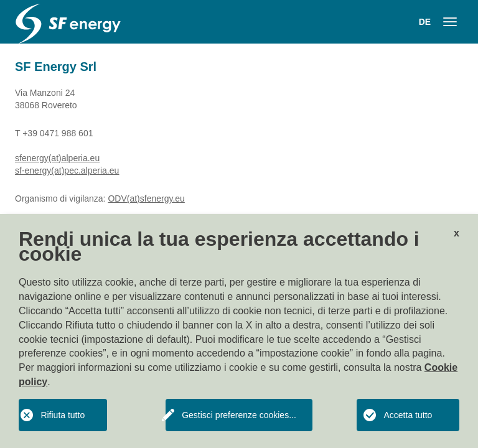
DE (425, 22)
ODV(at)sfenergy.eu (146, 198)
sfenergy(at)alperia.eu (57, 158)
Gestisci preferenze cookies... (239, 415)
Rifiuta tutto (63, 415)
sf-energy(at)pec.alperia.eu (67, 170)
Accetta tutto (408, 415)
